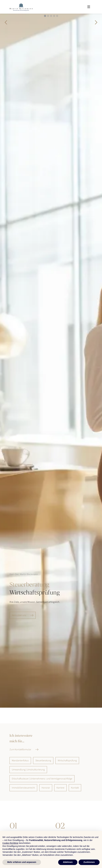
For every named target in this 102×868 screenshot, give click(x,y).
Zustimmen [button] (89, 862)
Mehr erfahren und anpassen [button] (22, 862)
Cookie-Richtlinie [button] (10, 843)
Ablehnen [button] (68, 862)
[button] (6, 22)
